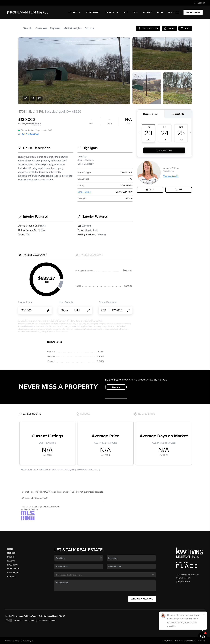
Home (10, 549)
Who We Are (13, 573)
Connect (12, 577)
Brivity (17, 641)
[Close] (204, 614)
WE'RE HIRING (193, 12)
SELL (135, 12)
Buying (11, 557)
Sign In (199, 3)
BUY (126, 12)
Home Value (93, 12)
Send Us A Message (142, 599)
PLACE (62, 616)
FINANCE (148, 12)
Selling (11, 561)
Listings (75, 12)
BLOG (160, 12)
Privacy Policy (167, 641)
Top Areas (111, 12)
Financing (12, 565)
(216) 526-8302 (183, 582)
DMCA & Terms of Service (185, 641)
